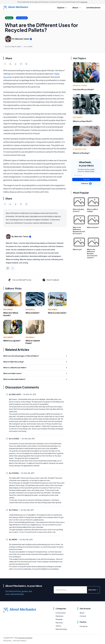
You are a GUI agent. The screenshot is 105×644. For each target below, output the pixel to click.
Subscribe (86, 179)
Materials (30, 309)
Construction (80, 149)
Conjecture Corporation (25, 638)
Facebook (84, 626)
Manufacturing (80, 86)
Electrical (59, 623)
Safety (58, 626)
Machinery (8, 309)
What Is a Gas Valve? (57, 313)
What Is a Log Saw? (12, 341)
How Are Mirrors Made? (83, 89)
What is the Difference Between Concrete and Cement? (92, 254)
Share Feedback (51, 280)
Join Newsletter (93, 8)
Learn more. (84, 2)
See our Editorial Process (20, 280)
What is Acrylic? (93, 227)
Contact (83, 616)
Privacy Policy (7, 641)
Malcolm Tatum (22, 39)
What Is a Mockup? (81, 153)
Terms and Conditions (20, 641)
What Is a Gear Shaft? (83, 121)
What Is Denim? (33, 313)
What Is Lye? (77, 249)
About (82, 613)
